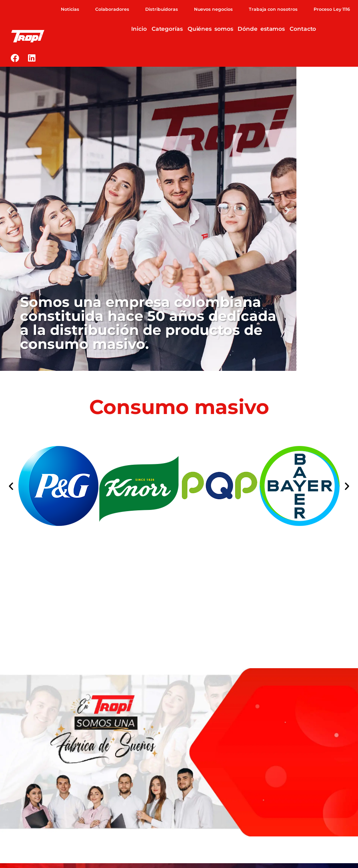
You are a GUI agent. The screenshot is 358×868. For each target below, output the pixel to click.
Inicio (139, 29)
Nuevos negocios (213, 9)
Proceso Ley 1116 (332, 9)
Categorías (167, 29)
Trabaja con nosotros (273, 9)
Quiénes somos (210, 29)
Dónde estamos (261, 29)
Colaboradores (112, 9)
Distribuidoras (162, 9)
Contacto (303, 29)
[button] (9, 210)
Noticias (70, 9)
